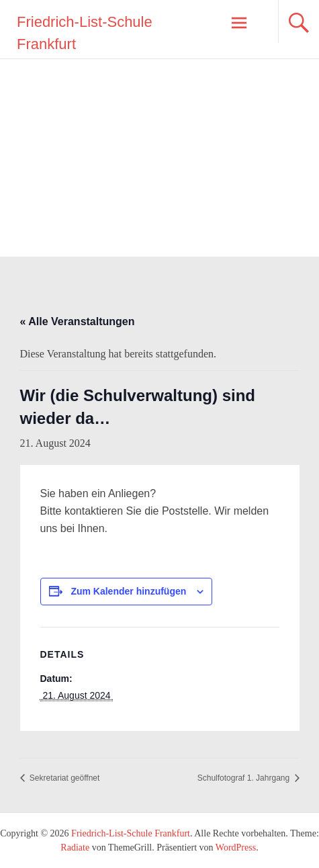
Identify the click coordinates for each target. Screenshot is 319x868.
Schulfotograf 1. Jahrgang (245, 778)
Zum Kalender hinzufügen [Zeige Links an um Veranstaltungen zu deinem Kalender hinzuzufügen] (128, 591)
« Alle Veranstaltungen (78, 321)
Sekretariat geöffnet (64, 778)
